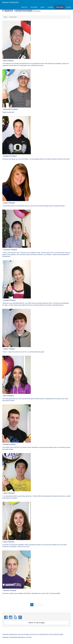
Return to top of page (36, 623)
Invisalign (50, 7)
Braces (43, 7)
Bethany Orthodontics (11, 2)
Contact (68, 7)
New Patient (34, 7)
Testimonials (60, 7)
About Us (25, 7)
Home (5, 17)
